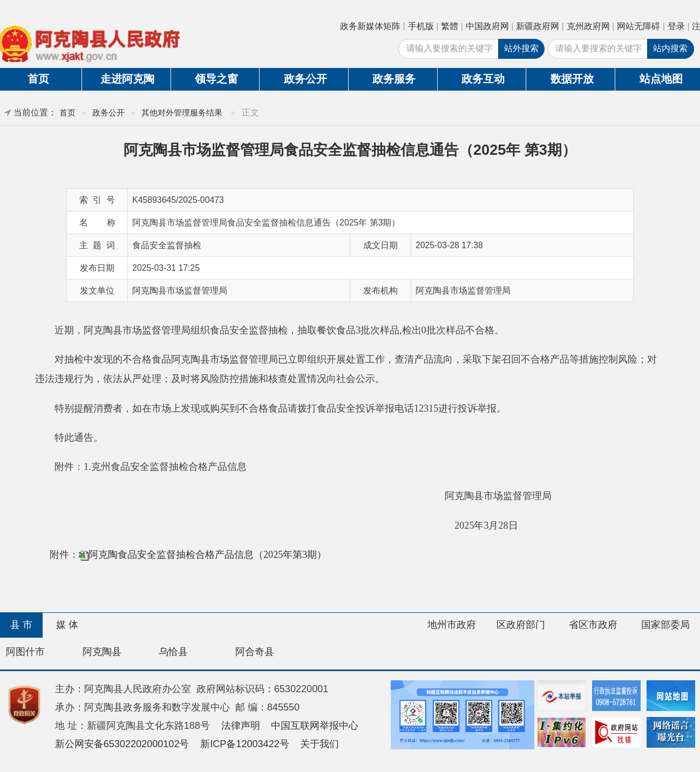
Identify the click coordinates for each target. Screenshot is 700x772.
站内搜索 (670, 48)
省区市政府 (593, 625)
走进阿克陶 (127, 79)
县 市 (21, 625)
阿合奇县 (255, 652)
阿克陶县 (102, 652)
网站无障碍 (638, 26)
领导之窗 (216, 79)
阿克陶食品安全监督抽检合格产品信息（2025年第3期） (208, 555)
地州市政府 (452, 625)
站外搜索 (521, 48)
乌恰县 (173, 652)
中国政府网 (487, 26)
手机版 (421, 26)
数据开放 (572, 79)
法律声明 (241, 726)
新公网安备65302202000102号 (122, 744)
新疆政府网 (538, 26)
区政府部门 (521, 625)
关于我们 (320, 744)
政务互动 (483, 79)
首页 (67, 112)
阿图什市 (25, 652)
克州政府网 (588, 26)
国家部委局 (665, 625)
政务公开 (305, 79)
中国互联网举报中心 (315, 726)
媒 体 (67, 625)
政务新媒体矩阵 (370, 26)
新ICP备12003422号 (245, 744)
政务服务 (394, 79)
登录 (676, 26)
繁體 (450, 26)
